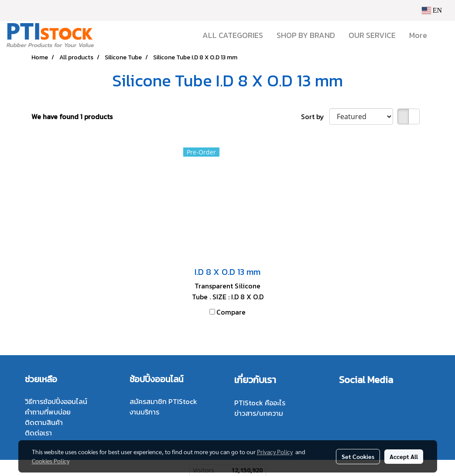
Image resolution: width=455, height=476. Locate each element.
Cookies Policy (51, 461)
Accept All (404, 456)
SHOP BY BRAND (306, 35)
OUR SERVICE (372, 35)
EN (432, 10)
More (418, 35)
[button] (441, 35)
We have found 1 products (72, 116)
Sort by (315, 116)
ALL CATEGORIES (233, 35)
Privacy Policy (275, 452)
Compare (231, 312)
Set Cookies (358, 456)
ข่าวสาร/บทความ (259, 413)
